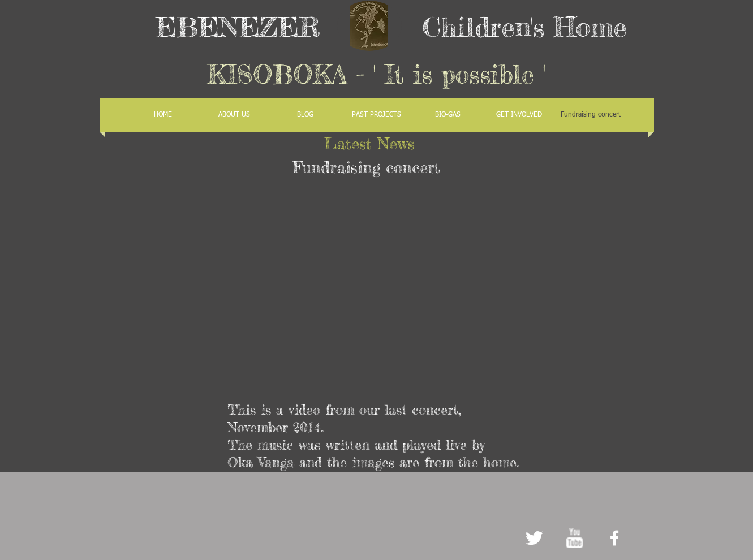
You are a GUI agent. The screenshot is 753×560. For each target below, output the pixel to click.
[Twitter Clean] (534, 538)
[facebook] (614, 538)
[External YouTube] (372, 288)
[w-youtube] (574, 538)
